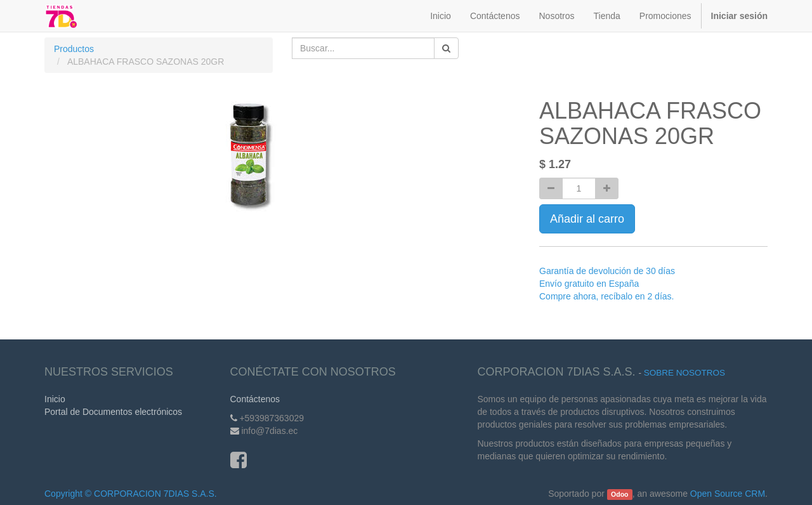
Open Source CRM (728, 494)
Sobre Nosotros (684, 373)
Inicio (55, 399)
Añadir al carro (587, 219)
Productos (74, 49)
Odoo (619, 494)
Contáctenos (255, 399)
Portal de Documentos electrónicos (113, 412)
